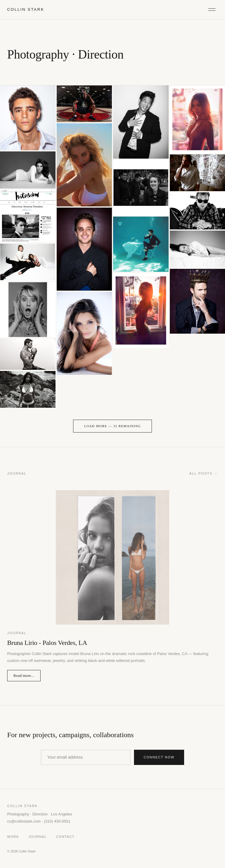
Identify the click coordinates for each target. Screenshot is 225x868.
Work (13, 837)
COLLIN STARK (26, 9)
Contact (65, 837)
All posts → (204, 473)
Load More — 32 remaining (112, 426)
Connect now (159, 757)
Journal (38, 837)
